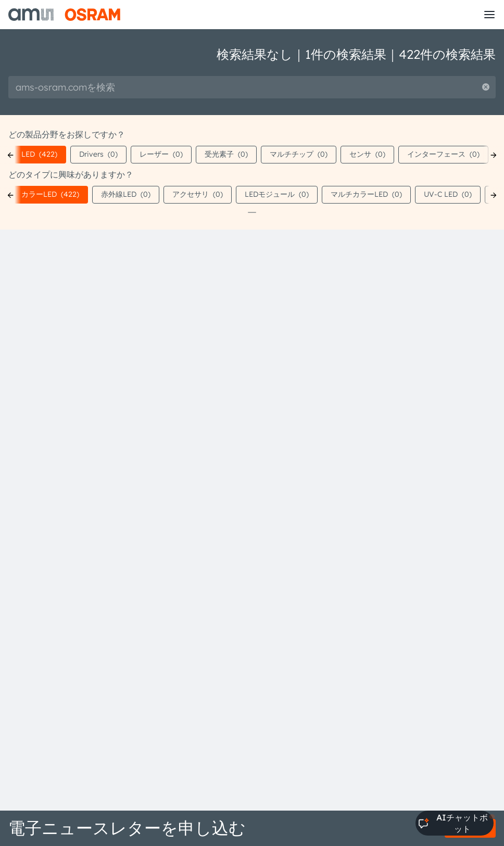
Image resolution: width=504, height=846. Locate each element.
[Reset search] (486, 87)
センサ (367, 154)
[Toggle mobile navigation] (489, 15)
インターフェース (443, 154)
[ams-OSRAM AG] (64, 15)
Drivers (98, 154)
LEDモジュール (277, 194)
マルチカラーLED (366, 194)
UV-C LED (448, 194)
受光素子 (226, 154)
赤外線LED (126, 194)
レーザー (161, 154)
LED (39, 154)
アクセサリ (198, 194)
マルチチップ (299, 154)
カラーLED (50, 194)
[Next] (494, 155)
